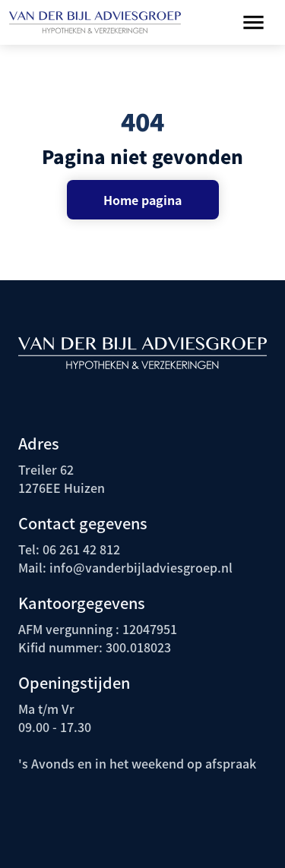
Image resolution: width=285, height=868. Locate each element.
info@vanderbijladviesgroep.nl (139, 567)
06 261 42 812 (81, 549)
